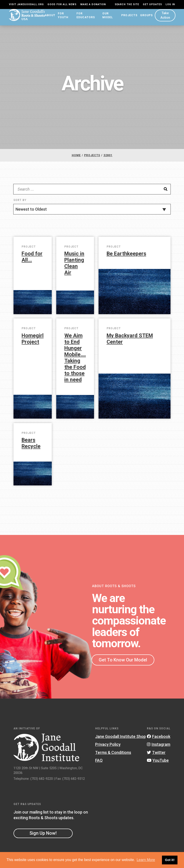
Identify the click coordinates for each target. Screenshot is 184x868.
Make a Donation (93, 4)
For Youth (60, 19)
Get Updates (152, 4)
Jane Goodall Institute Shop (120, 740)
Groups (146, 19)
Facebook (159, 740)
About (47, 19)
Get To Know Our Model (123, 663)
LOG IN (170, 4)
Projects (128, 19)
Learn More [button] (146, 860)
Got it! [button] (170, 860)
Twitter (156, 756)
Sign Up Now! (43, 836)
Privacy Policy (108, 748)
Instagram (159, 748)
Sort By (20, 203)
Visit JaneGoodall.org (26, 4)
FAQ (99, 764)
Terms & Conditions (113, 756)
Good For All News (62, 4)
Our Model (106, 19)
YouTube (158, 764)
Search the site (127, 4)
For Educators (83, 19)
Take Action (165, 19)
